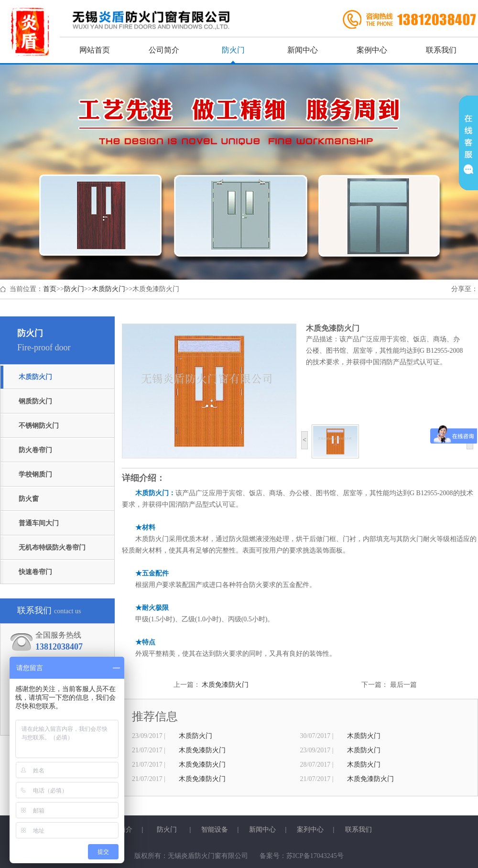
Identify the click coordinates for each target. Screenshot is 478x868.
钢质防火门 (35, 401)
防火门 (233, 50)
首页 (50, 289)
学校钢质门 (35, 474)
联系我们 (441, 50)
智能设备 (215, 830)
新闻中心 (303, 50)
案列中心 (310, 830)
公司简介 (164, 50)
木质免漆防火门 (225, 685)
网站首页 (95, 50)
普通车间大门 (39, 523)
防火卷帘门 (35, 450)
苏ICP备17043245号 (315, 856)
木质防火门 (109, 289)
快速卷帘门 (35, 572)
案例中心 (372, 50)
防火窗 (29, 499)
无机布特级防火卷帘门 (52, 548)
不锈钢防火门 (39, 426)
